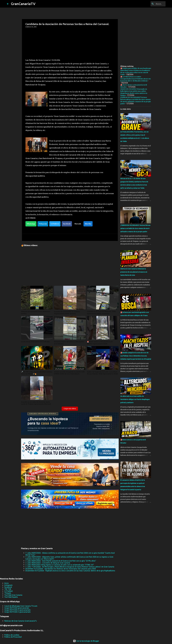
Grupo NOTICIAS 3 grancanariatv (17, 612)
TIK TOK (8, 589)
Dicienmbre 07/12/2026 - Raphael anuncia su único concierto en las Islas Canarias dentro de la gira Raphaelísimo (70, 571)
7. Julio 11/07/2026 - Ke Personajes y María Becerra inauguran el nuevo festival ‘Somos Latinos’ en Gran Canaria (70, 567)
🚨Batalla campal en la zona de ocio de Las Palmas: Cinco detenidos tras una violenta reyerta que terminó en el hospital (136, 356)
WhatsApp (31, 224)
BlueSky (88, 224)
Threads (78, 224)
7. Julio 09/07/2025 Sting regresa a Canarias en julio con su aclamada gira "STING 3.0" (60, 565)
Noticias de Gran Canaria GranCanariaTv (21, 621)
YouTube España (11, 597)
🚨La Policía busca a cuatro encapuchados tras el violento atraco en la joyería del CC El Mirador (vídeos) (135, 79)
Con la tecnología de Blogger (86, 641)
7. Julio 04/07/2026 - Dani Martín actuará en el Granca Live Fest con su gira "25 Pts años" (61, 561)
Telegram (43, 224)
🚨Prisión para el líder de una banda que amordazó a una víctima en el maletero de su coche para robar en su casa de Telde (136, 71)
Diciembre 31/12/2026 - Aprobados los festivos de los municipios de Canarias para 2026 (61, 569)
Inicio (7, 583)
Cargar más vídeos (70, 409)
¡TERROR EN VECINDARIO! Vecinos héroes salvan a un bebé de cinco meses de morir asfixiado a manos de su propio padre (136, 100)
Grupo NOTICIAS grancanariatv (17, 608)
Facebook (67, 224)
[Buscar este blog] (154, 4)
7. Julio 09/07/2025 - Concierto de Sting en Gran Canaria (48, 563)
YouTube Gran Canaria (13, 595)
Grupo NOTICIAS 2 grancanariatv (17, 610)
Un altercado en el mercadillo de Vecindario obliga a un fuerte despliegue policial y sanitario (135, 399)
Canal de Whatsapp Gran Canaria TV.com (21, 606)
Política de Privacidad (13, 637)
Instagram (8, 585)
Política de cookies (12, 635)
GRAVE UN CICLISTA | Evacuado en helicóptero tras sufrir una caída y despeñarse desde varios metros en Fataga (134, 92)
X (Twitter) (55, 224)
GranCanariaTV (23, 4)
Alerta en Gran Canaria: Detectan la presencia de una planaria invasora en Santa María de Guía (134, 272)
